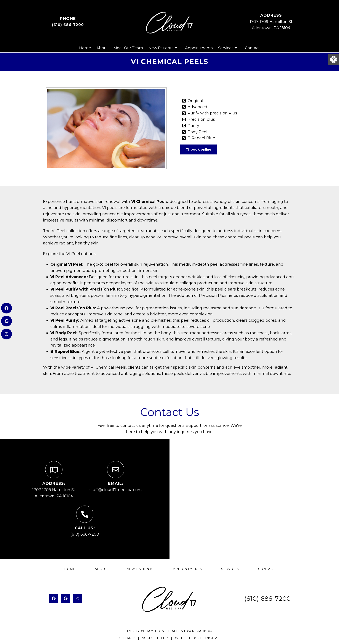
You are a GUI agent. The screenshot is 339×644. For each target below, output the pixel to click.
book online (198, 149)
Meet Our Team (128, 48)
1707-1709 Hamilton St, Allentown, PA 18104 (170, 631)
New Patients (161, 48)
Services (226, 48)
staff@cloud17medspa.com (116, 490)
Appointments (199, 48)
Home (85, 48)
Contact (252, 48)
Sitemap (127, 638)
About (102, 48)
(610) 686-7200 (68, 25)
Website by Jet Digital (197, 638)
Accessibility (155, 638)
